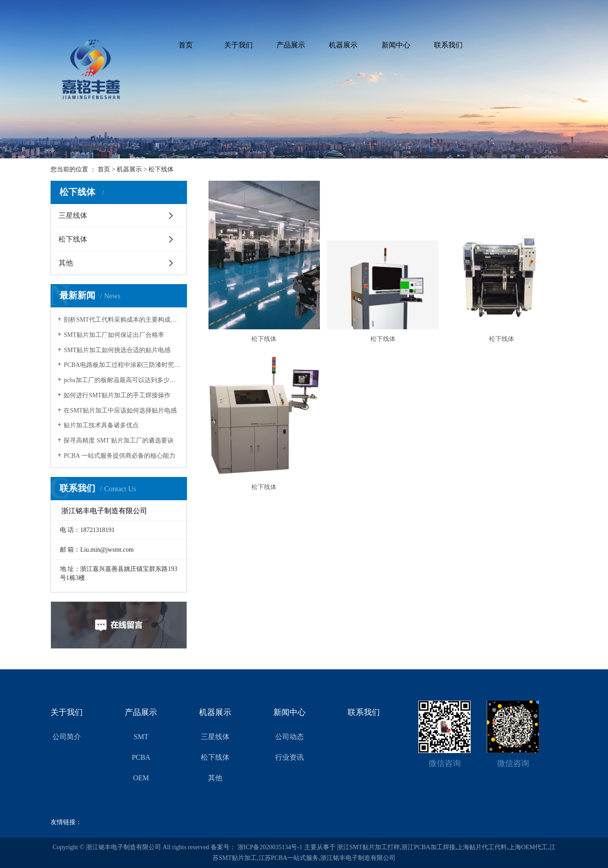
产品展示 (291, 45)
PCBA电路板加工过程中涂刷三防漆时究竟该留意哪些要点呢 (122, 365)
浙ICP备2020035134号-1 (270, 847)
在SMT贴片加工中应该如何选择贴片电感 (120, 411)
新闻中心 (396, 45)
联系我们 (448, 45)
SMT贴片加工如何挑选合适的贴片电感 (117, 350)
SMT (141, 737)
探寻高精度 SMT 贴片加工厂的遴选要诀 (119, 440)
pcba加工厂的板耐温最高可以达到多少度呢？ (122, 380)
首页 (186, 45)
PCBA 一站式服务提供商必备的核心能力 (119, 456)
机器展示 (343, 45)
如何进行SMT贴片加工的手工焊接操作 (117, 395)
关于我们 (238, 45)
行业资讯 (289, 757)
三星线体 (73, 215)
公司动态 (289, 737)
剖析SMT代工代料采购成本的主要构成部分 (122, 320)
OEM (141, 778)
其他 (66, 263)
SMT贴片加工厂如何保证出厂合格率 (114, 335)
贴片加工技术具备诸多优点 (101, 425)
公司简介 (67, 737)
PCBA (141, 757)
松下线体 (161, 169)
